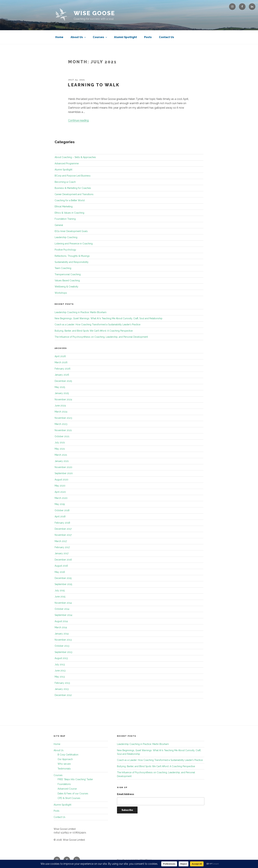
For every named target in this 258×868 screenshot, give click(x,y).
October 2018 (62, 510)
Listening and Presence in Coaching (74, 244)
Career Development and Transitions (74, 194)
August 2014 (61, 621)
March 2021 (61, 455)
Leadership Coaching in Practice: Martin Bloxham (81, 312)
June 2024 (60, 406)
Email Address (126, 794)
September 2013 (63, 652)
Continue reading (78, 120)
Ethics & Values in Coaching (69, 213)
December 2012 (63, 695)
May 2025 (60, 387)
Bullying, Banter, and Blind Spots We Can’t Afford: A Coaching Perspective (94, 331)
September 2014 (63, 615)
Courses (100, 37)
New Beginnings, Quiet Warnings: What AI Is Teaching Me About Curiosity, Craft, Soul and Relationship (109, 318)
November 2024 (63, 399)
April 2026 (60, 356)
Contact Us (167, 37)
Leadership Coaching (66, 237)
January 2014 (62, 634)
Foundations (64, 784)
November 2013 (63, 640)
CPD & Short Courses (69, 798)
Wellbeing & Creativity (66, 287)
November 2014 (63, 603)
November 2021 (63, 430)
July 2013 (60, 664)
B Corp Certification (68, 755)
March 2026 (61, 362)
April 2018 (60, 516)
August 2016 (61, 566)
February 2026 (63, 369)
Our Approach (65, 759)
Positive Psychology (65, 250)
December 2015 (63, 578)
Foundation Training (65, 219)
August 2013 (61, 658)
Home (59, 37)
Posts (148, 37)
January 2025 (62, 393)
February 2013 (62, 683)
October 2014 (62, 609)
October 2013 (62, 646)
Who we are (64, 764)
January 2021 (62, 461)
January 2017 (62, 553)
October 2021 (62, 436)
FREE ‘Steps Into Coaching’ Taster (75, 779)
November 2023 (63, 418)
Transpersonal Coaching (68, 274)
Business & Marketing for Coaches (73, 188)
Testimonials (64, 769)
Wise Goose (94, 13)
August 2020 (61, 480)
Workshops (61, 293)
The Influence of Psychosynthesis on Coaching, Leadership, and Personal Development (101, 337)
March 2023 (61, 424)
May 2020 (60, 486)
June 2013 (60, 671)
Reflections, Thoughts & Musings (72, 256)
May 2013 (60, 677)
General (59, 225)
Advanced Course (67, 789)
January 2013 (62, 689)
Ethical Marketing (64, 206)
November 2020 (63, 467)
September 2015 (63, 584)
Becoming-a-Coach (65, 182)
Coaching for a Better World (70, 200)
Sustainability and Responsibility (72, 262)
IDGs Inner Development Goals (71, 231)
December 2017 (63, 529)
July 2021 (60, 442)
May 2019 (60, 504)
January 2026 (62, 375)
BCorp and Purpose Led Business (73, 176)
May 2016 (60, 572)
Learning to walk (94, 85)
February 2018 (62, 523)
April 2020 (60, 492)
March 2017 (61, 541)
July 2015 (60, 590)
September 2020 (64, 473)
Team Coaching (63, 268)
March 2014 (61, 627)
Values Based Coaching (67, 280)
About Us (78, 37)
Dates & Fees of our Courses (73, 794)
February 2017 (62, 547)
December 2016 (63, 560)
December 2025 (63, 381)
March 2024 (61, 412)
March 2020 (61, 498)
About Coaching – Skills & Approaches (75, 157)
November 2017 (63, 535)
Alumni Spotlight (125, 37)
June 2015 (60, 597)
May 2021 (60, 449)
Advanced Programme (67, 163)
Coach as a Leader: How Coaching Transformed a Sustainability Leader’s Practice (97, 324)
